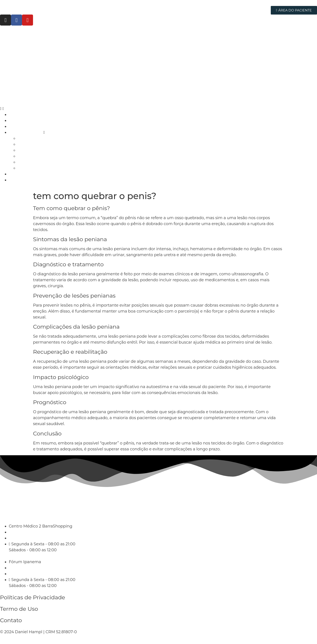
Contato (11, 620)
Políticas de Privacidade (33, 597)
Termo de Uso (19, 609)
